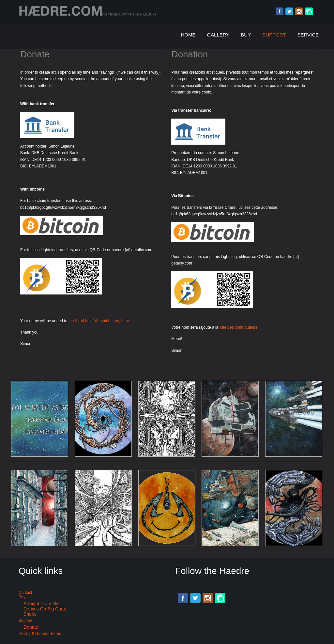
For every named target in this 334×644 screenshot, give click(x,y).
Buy (246, 35)
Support (274, 35)
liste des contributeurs (239, 327)
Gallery (218, 35)
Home (188, 35)
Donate (31, 627)
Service (308, 35)
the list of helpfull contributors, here (99, 321)
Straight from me (41, 604)
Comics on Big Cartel (46, 609)
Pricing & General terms (40, 634)
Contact (25, 593)
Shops (30, 614)
